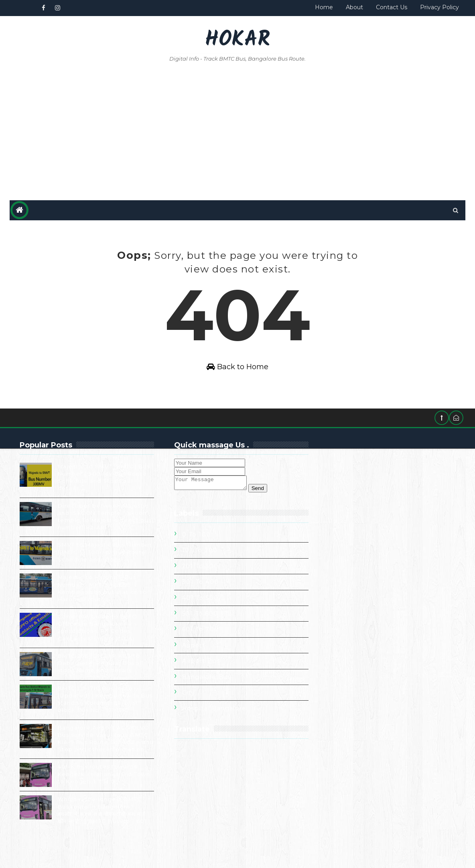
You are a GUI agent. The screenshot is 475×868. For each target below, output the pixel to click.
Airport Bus (346, 604)
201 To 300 (346, 510)
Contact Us (392, 7)
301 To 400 (346, 525)
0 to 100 (342, 478)
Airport (339, 589)
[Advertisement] (238, 132)
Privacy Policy (439, 7)
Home (324, 7)
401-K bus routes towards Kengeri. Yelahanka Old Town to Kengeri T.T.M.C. (97, 799)
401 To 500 (346, 541)
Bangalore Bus (352, 620)
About (354, 7)
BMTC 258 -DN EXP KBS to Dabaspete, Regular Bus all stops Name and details (101, 681)
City (334, 636)
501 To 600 (345, 557)
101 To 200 (345, 494)
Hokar (237, 40)
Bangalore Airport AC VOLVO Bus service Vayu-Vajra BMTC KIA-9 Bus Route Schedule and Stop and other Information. (83, 761)
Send (261, 502)
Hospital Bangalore (359, 652)
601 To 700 (346, 573)
